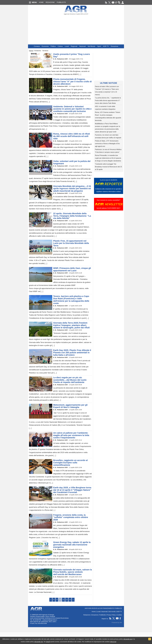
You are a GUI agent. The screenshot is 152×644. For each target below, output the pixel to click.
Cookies (119, 615)
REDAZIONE (50, 2)
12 (67, 600)
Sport (99, 46)
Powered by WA (117, 623)
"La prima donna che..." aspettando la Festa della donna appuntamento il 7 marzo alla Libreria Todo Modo (108, 101)
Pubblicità (102, 615)
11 (63, 600)
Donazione (115, 46)
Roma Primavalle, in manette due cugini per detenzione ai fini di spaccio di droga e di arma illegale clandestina (108, 158)
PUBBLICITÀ (61, 2)
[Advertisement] (76, 30)
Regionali (74, 46)
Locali (67, 46)
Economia (45, 46)
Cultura (60, 46)
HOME (41, 2)
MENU (34, 2)
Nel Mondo (91, 46)
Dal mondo (112, 612)
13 (70, 600)
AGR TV (106, 46)
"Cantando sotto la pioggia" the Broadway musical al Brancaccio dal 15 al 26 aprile (108, 167)
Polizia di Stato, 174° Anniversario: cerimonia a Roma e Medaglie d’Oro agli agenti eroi (107, 144)
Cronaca (37, 46)
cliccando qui (128, 639)
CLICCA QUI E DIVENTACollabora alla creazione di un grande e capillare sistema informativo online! (109, 186)
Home (31, 51)
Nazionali (82, 46)
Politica (53, 46)
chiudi (48, 642)
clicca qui (113, 642)
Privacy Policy (111, 615)
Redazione (87, 615)
